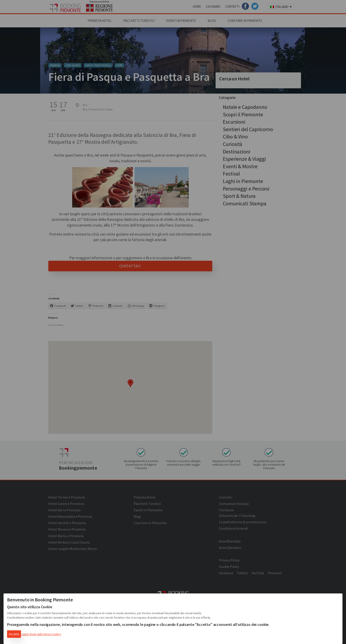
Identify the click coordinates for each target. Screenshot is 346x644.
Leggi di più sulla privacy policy (41, 634)
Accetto (14, 634)
